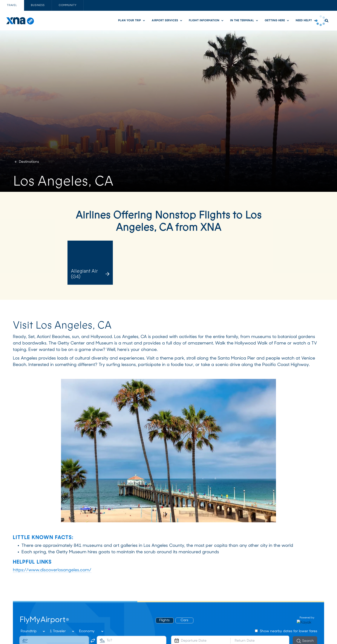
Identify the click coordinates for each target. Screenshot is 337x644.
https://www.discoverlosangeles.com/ (52, 570)
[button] (133, 21)
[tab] (12, 5)
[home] (20, 21)
